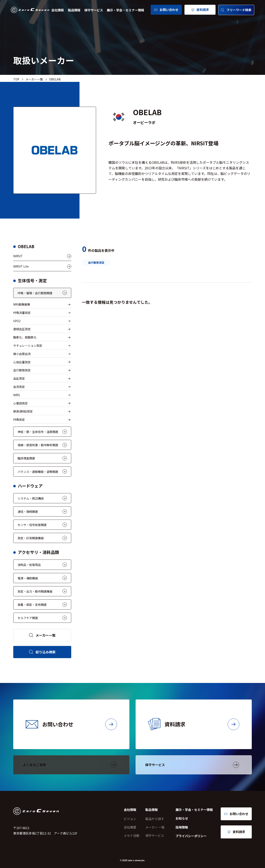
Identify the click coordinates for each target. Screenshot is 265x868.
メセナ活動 (132, 835)
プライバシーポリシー (191, 836)
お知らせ (182, 818)
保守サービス (94, 10)
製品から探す (155, 819)
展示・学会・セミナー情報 (125, 10)
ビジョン (130, 819)
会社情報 (58, 10)
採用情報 (182, 827)
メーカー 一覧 (155, 827)
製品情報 (74, 10)
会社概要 (130, 827)
